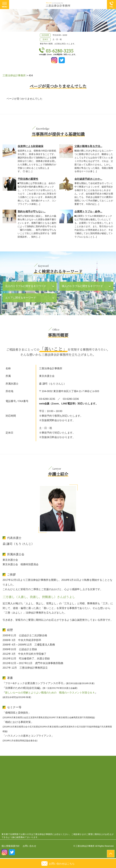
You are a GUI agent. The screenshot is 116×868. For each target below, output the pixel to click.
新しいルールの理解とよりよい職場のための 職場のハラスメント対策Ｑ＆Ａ (50, 693)
